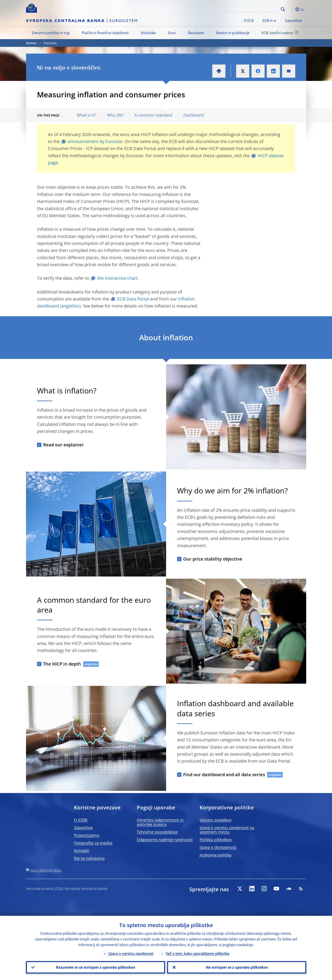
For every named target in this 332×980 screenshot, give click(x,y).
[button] (291, 9)
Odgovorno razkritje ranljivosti (165, 840)
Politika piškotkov (216, 840)
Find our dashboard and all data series (224, 775)
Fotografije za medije (93, 843)
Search (283, 9)
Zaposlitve (293, 21)
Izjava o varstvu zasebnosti (131, 953)
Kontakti (82, 851)
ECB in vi (269, 21)
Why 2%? (115, 115)
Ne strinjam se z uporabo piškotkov (237, 967)
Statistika (148, 33)
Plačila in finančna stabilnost (105, 33)
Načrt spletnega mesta (46, 870)
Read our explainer (63, 445)
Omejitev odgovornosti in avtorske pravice (160, 822)
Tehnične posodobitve (157, 832)
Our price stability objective (213, 559)
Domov (31, 43)
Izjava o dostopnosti (218, 847)
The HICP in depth (62, 664)
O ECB (249, 21)
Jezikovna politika (215, 855)
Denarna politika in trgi (51, 33)
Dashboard (194, 115)
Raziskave (196, 33)
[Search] (257, 9)
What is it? (86, 115)
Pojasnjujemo (87, 835)
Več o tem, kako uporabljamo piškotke (198, 953)
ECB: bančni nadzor (281, 33)
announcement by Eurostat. (96, 141)
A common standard (153, 115)
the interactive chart (117, 278)
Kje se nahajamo (89, 858)
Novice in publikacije (233, 33)
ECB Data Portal (133, 299)
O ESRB (81, 820)
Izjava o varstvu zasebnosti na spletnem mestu (227, 830)
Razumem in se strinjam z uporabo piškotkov (95, 967)
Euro (172, 33)
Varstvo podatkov (216, 820)
